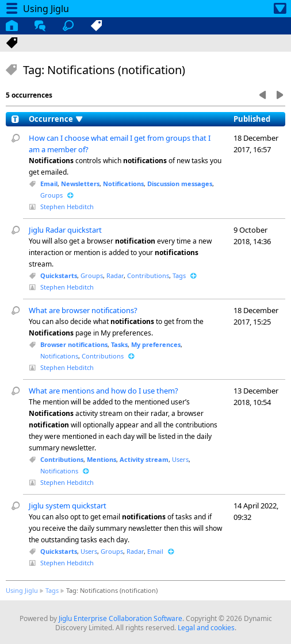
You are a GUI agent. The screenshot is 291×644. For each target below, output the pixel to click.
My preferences (156, 344)
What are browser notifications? (83, 310)
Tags (179, 275)
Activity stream (144, 459)
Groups (51, 195)
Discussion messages (180, 184)
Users (180, 459)
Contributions (148, 275)
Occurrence (51, 119)
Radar (115, 275)
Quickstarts (59, 275)
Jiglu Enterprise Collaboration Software (120, 618)
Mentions (102, 459)
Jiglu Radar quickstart (65, 230)
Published (252, 119)
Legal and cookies (206, 628)
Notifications (123, 184)
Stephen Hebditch (67, 207)
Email (49, 184)
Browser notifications (74, 344)
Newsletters (80, 184)
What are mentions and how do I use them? (104, 391)
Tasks (119, 344)
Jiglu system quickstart (68, 506)
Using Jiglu (22, 590)
